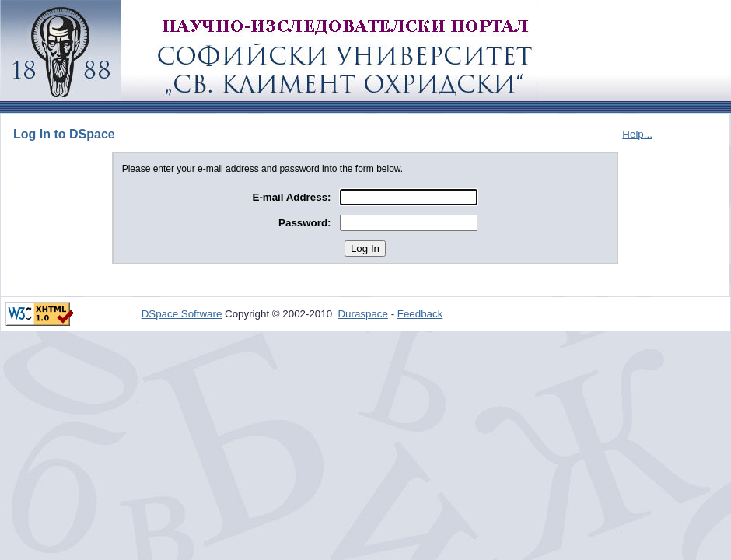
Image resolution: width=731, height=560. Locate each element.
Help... (637, 134)
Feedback (420, 314)
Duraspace (362, 314)
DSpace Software (182, 314)
